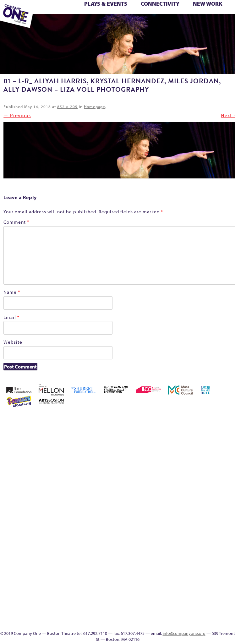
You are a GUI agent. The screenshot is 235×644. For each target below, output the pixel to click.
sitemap (96, 24)
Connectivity (160, 4)
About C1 (181, 420)
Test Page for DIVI (225, 17)
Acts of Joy (46, 10)
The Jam (51, 24)
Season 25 (182, 518)
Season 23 (173, 518)
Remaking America (219, 502)
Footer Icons (106, 24)
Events (209, 608)
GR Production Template (203, 10)
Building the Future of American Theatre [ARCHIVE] (130, 10)
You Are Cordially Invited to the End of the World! (90, 24)
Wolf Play (69, 24)
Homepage (95, 106)
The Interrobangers (182, 540)
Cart (155, 10)
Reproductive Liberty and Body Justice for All (227, 495)
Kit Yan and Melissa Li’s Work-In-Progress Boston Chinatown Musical (228, 465)
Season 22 (164, 518)
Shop (209, 518)
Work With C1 (79, 24)
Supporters (197, 24)
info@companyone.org (184, 633)
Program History (209, 563)
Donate (182, 10)
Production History (209, 502)
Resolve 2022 (155, 518)
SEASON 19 (169, 24)
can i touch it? (147, 10)
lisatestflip (155, 502)
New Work (208, 4)
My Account (182, 502)
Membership (164, 502)
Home (146, 420)
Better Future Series (66, 10)
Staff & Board (219, 518)
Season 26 (191, 518)
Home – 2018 (228, 10)
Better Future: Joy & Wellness (94, 10)
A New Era (172, 420)
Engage (160, 24)
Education (192, 10)
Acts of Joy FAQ (56, 10)
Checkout (164, 10)
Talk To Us (142, 24)
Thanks (178, 24)
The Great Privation (173, 540)
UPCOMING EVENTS (209, 570)
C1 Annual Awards (207, 24)
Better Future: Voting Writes (103, 10)
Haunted (219, 10)
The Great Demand (164, 540)
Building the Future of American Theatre (121, 10)
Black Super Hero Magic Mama (112, 10)
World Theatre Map (209, 578)
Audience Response (209, 593)
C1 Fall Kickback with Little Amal (139, 10)
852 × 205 (67, 106)
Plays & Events (106, 4)
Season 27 (200, 518)
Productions (133, 24)
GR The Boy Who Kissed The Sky (212, 10)
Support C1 (228, 518)
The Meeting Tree (61, 24)
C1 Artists (151, 24)
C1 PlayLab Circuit (209, 555)
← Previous (17, 115)
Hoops (209, 480)
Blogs (209, 585)
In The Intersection (209, 600)
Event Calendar (125, 24)
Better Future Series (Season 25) (85, 10)
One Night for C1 (200, 502)
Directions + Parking (189, 24)
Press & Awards (216, 24)
